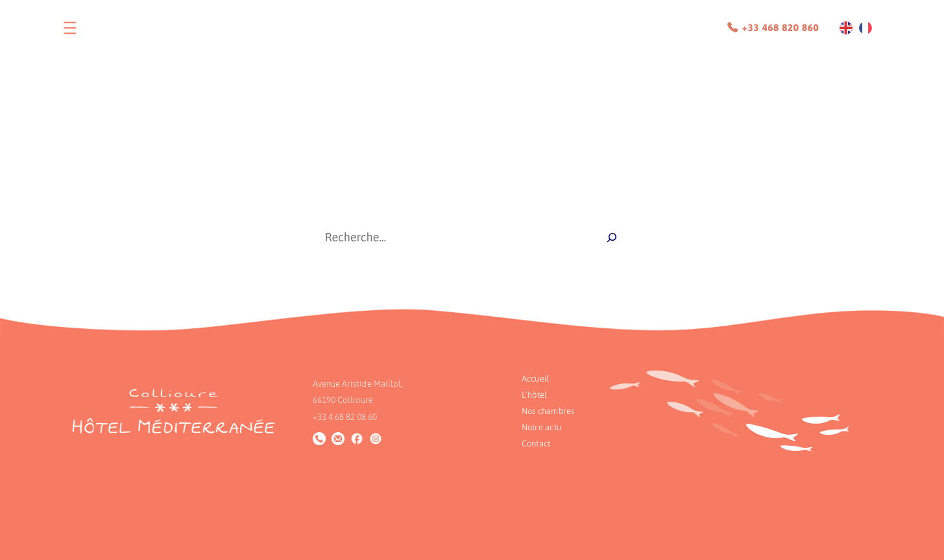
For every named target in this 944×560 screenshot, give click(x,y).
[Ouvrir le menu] (70, 28)
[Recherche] (612, 237)
